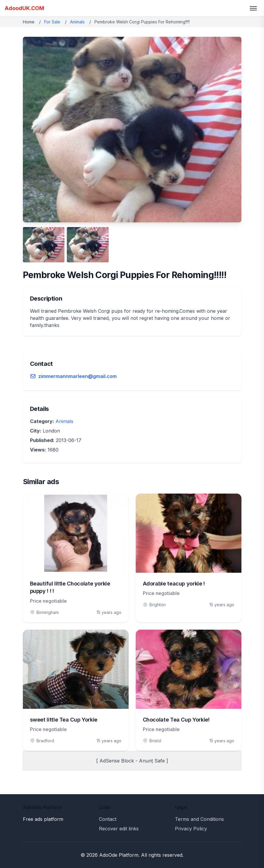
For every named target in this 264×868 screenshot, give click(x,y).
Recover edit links (119, 829)
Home (29, 22)
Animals (77, 22)
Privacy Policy (191, 829)
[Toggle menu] (253, 8)
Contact (108, 819)
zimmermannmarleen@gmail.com (78, 376)
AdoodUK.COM (24, 8)
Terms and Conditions (199, 819)
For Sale (52, 22)
